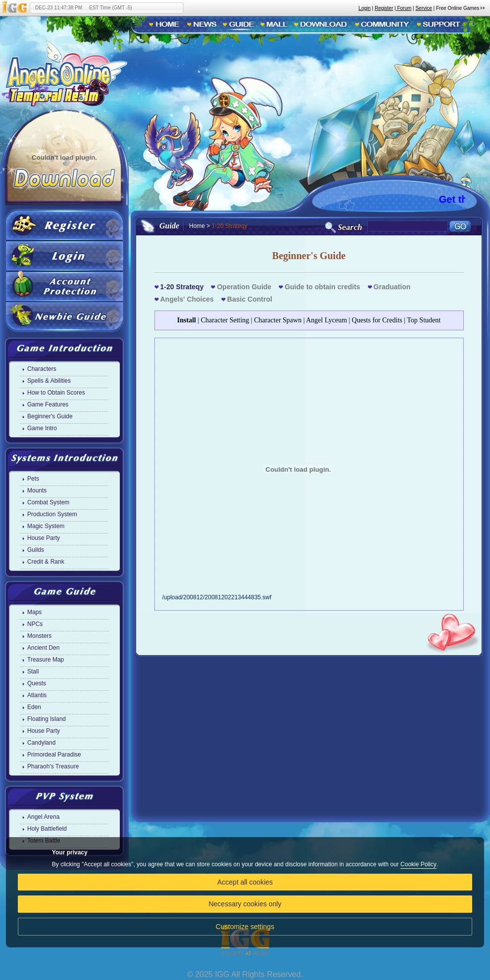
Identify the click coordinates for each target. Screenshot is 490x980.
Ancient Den (43, 648)
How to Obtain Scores (56, 393)
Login (364, 8)
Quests (37, 683)
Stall (33, 671)
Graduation (392, 287)
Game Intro (42, 428)
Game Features (48, 404)
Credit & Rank (46, 562)
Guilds (36, 550)
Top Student (424, 320)
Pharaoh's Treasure (53, 766)
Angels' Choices (187, 299)
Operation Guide (244, 287)
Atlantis (37, 695)
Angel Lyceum (326, 320)
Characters (42, 369)
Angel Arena (43, 817)
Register (384, 8)
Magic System (46, 526)
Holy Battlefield (47, 829)
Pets (33, 479)
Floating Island (47, 719)
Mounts (37, 490)
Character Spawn (278, 320)
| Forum (403, 8)
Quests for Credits (377, 320)
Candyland (41, 743)
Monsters (39, 636)
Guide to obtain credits (322, 287)
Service (423, 8)
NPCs (35, 624)
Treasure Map (46, 660)
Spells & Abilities (49, 381)
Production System (52, 514)
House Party (44, 538)
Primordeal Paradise (54, 755)
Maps (34, 612)
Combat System (48, 502)
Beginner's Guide (50, 416)
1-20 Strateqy (182, 287)
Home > (199, 226)
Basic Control (250, 299)
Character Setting (225, 320)
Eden (34, 707)
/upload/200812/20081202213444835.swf (298, 594)
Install (187, 320)
